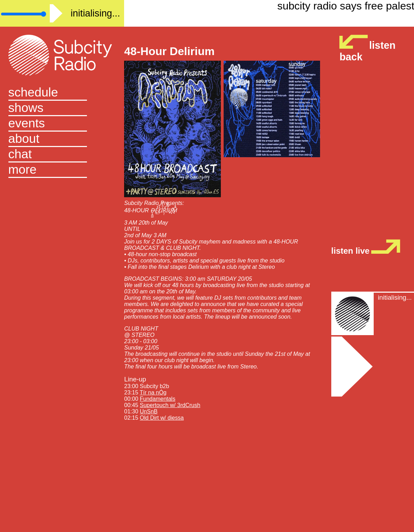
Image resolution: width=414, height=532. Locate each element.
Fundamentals (158, 399)
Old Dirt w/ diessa (162, 418)
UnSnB (149, 411)
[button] (62, 170)
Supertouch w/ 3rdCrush (170, 405)
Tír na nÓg (153, 393)
